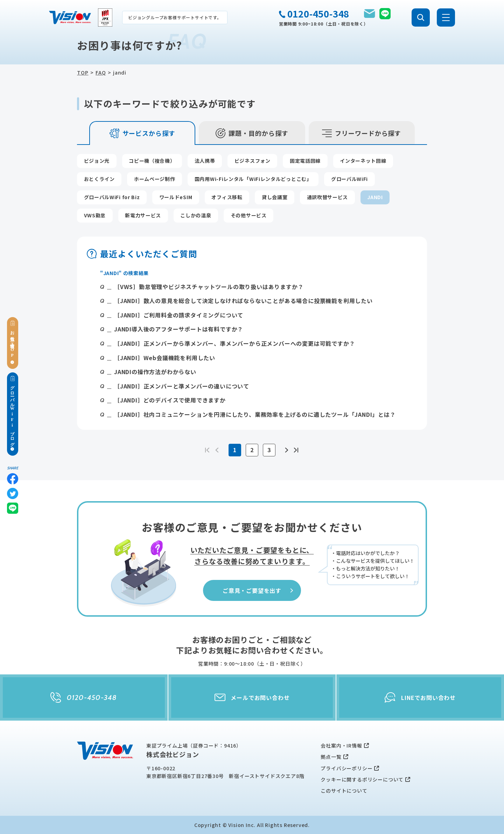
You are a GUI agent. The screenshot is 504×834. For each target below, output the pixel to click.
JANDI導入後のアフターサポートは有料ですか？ (179, 329)
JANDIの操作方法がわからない (155, 372)
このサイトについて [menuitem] (344, 791)
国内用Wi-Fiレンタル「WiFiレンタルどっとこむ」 (253, 179)
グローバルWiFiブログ (13, 414)
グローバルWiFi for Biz (112, 197)
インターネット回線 (363, 161)
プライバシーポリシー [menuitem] (346, 768)
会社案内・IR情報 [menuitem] (341, 745)
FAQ (101, 72)
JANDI (375, 197)
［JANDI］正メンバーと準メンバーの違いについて (182, 386)
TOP (83, 72)
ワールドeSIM (176, 197)
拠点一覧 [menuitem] (331, 757)
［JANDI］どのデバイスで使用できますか (170, 400)
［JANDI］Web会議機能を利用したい (165, 358)
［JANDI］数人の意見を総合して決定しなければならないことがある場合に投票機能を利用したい (243, 301)
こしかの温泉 (196, 215)
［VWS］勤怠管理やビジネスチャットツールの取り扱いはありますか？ (209, 287)
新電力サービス (143, 215)
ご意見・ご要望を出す (259, 590)
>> (296, 450)
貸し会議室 (275, 197)
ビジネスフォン (253, 161)
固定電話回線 (305, 161)
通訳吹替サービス (328, 197)
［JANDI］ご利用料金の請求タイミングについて (179, 315)
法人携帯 (205, 161)
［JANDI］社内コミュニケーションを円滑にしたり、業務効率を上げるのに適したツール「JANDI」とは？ (255, 414)
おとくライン (99, 179)
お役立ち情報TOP (13, 343)
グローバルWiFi (349, 179)
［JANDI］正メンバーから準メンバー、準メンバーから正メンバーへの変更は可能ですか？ (234, 343)
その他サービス (249, 215)
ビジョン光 (97, 161)
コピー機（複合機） (152, 161)
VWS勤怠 (95, 215)
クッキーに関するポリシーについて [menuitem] (362, 779)
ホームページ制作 (155, 179)
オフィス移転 (227, 197)
